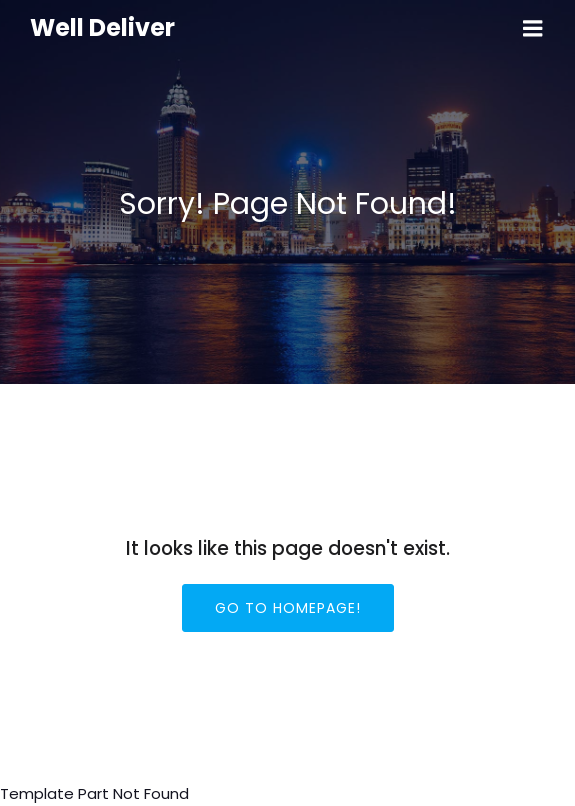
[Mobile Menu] (533, 29)
